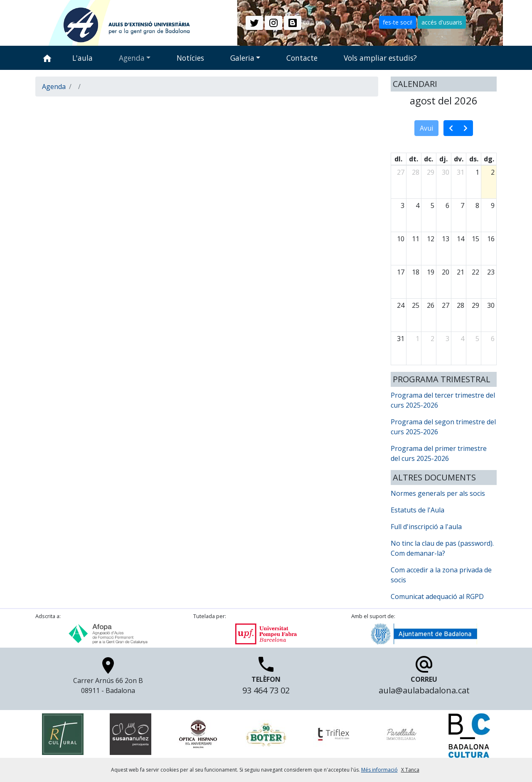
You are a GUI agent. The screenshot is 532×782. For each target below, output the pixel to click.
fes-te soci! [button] (398, 22)
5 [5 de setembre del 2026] (477, 339)
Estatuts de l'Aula (417, 510)
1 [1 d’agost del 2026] (477, 172)
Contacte (302, 58)
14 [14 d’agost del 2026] (461, 239)
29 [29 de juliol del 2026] (431, 172)
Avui (426, 128)
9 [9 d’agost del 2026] (493, 205)
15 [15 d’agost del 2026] (475, 239)
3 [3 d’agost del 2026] (403, 205)
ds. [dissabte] (474, 159)
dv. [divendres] (459, 159)
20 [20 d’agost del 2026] (446, 272)
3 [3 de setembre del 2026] (447, 339)
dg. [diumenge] (489, 159)
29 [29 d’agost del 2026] (475, 305)
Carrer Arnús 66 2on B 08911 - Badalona (108, 678)
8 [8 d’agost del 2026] (477, 205)
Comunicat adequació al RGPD (437, 596)
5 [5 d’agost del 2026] (432, 205)
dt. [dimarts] (414, 159)
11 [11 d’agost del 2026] (416, 239)
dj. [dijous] (443, 159)
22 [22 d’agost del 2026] (475, 272)
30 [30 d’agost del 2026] (491, 305)
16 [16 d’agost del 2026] (491, 239)
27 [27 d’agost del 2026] (446, 305)
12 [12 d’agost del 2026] (431, 239)
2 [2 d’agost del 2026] (493, 172)
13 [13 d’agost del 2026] (446, 239)
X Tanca (410, 770)
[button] (254, 23)
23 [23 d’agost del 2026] (491, 272)
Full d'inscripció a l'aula (426, 527)
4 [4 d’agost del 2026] (417, 205)
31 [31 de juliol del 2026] (461, 172)
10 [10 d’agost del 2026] (401, 239)
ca (306, 22)
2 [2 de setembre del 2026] (432, 339)
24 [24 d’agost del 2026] (401, 305)
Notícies (190, 58)
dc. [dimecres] (429, 159)
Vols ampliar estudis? (380, 58)
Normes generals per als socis (438, 493)
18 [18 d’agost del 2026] (416, 272)
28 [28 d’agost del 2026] (461, 305)
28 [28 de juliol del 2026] (416, 172)
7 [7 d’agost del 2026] (462, 205)
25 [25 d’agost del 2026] (416, 305)
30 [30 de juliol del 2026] (446, 172)
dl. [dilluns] (398, 159)
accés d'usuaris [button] (442, 22)
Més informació (379, 770)
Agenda (132, 58)
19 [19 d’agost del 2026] (431, 272)
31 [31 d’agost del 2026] (401, 339)
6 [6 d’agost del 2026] (447, 205)
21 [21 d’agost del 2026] (461, 272)
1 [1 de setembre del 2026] (417, 339)
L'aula (83, 58)
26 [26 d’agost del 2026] (431, 305)
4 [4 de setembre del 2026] (462, 339)
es (319, 22)
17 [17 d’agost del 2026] (401, 272)
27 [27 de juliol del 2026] (401, 172)
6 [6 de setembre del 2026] (493, 339)
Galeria (242, 58)
